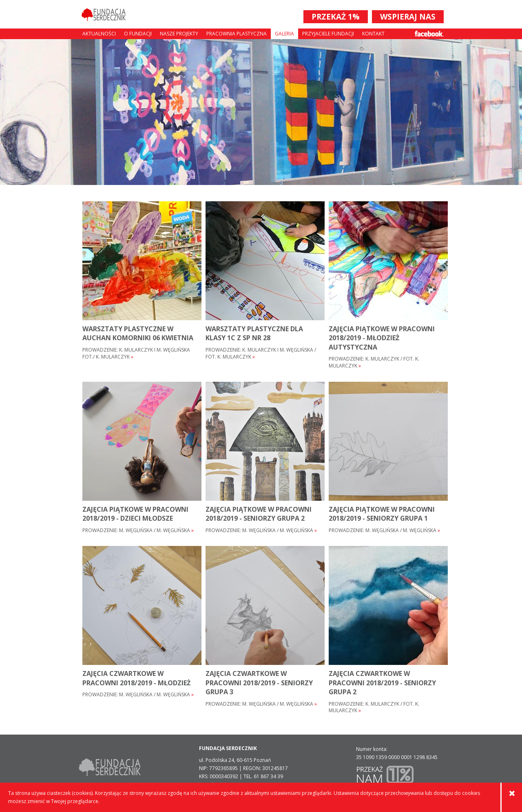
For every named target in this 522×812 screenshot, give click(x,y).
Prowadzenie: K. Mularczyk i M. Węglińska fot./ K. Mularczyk (136, 353)
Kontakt (373, 34)
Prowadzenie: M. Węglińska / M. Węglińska (138, 530)
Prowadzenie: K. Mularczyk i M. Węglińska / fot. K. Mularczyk (261, 353)
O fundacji (138, 34)
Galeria (284, 34)
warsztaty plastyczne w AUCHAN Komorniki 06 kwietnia (138, 333)
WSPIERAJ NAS (408, 17)
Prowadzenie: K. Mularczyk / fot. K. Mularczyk (374, 362)
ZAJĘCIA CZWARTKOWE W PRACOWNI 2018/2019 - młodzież (136, 678)
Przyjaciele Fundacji (328, 34)
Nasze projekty (179, 34)
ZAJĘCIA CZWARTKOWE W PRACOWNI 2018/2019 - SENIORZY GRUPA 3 (259, 683)
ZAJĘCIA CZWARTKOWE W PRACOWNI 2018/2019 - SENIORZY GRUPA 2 (382, 683)
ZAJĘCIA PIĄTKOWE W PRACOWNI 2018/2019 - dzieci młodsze (135, 514)
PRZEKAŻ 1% (336, 17)
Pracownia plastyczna (237, 34)
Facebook (429, 34)
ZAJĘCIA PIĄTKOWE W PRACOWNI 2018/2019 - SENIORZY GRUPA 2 (259, 514)
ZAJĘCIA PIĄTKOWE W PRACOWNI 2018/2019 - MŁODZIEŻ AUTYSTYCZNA (382, 338)
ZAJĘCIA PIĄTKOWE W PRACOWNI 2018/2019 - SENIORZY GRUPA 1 (382, 514)
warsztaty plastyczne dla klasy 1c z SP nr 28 (254, 333)
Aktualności (99, 34)
